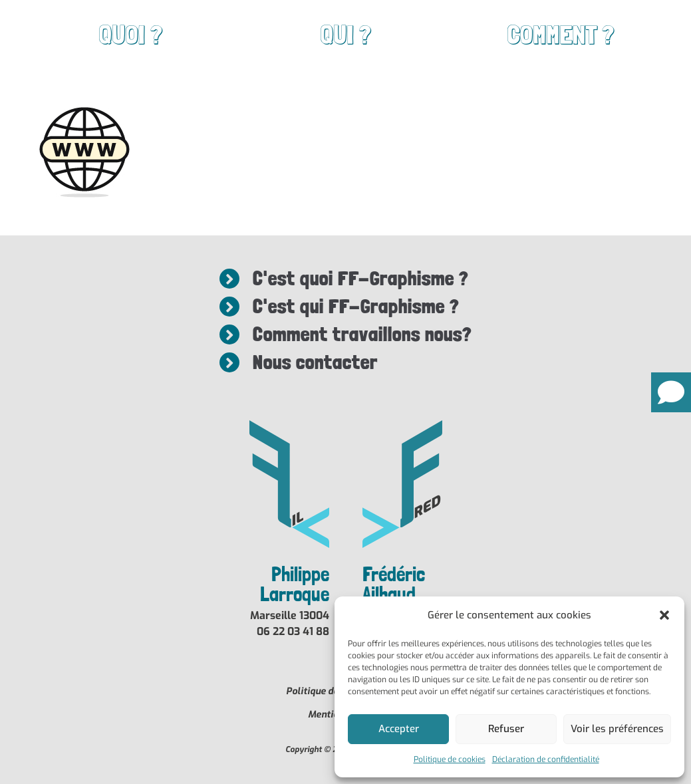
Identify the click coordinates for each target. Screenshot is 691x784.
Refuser (506, 729)
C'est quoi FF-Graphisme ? (359, 278)
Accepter (399, 729)
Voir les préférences (617, 729)
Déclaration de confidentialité (546, 759)
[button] (664, 615)
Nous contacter (314, 362)
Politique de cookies (450, 759)
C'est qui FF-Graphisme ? (355, 306)
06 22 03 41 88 (293, 631)
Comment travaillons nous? (362, 334)
